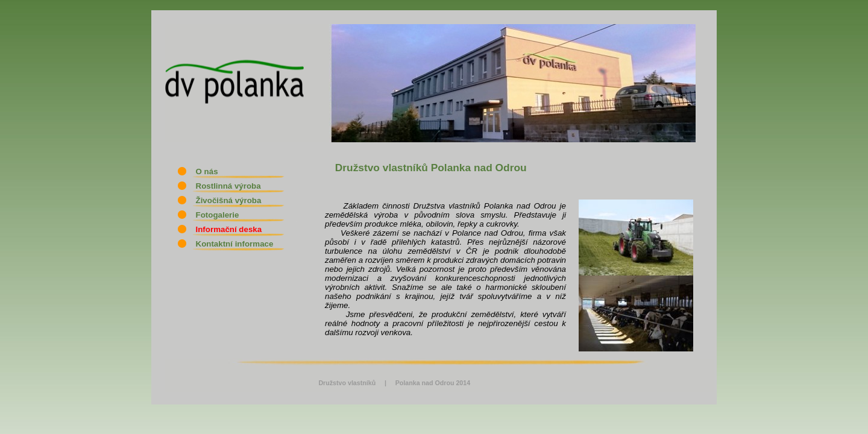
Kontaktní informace (229, 244)
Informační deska (223, 229)
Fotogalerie (212, 215)
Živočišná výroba (223, 200)
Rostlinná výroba (223, 186)
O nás (201, 171)
